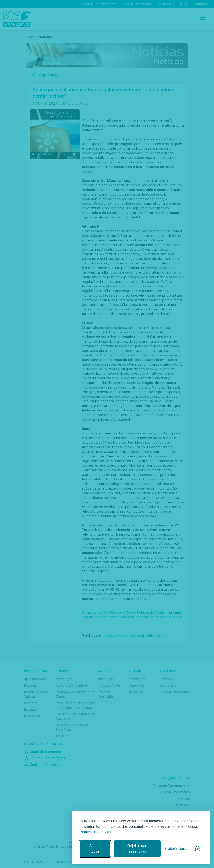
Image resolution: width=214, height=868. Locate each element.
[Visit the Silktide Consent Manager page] (197, 849)
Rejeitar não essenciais (137, 849)
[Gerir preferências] (176, 849)
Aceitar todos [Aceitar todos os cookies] (95, 849)
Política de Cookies (95, 832)
